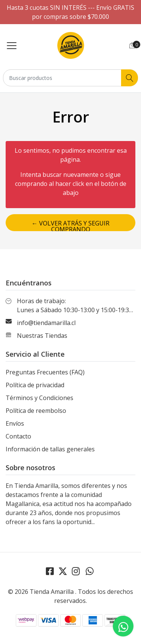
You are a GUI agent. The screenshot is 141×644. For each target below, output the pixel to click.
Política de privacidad (35, 385)
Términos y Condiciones (39, 398)
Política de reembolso (36, 411)
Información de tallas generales (50, 449)
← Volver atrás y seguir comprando (70, 225)
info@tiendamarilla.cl (46, 323)
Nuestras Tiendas (42, 336)
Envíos (15, 423)
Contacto (18, 436)
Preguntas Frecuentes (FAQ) (45, 372)
